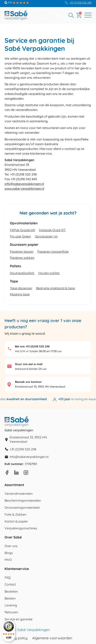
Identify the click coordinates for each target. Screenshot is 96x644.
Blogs (9, 553)
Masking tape (20, 294)
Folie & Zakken (15, 514)
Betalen (10, 598)
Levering (11, 605)
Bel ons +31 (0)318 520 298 (32, 346)
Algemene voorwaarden (52, 638)
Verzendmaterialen (19, 494)
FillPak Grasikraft (22, 230)
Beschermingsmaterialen (23, 500)
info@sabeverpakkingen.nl (24, 184)
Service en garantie (18, 619)
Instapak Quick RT (52, 230)
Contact (10, 584)
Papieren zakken (22, 258)
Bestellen (11, 591)
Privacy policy (16, 638)
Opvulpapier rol (46, 236)
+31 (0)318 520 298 (80, 3)
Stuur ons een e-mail (29, 364)
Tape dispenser (21, 288)
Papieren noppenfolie (53, 251)
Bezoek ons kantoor (28, 382)
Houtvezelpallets (22, 273)
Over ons (11, 546)
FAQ (8, 577)
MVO (8, 560)
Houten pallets (49, 273)
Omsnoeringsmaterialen (22, 508)
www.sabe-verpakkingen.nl (24, 188)
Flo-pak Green (20, 236)
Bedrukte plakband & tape (56, 288)
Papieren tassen (22, 251)
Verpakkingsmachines (21, 528)
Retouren (11, 612)
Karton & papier (16, 521)
